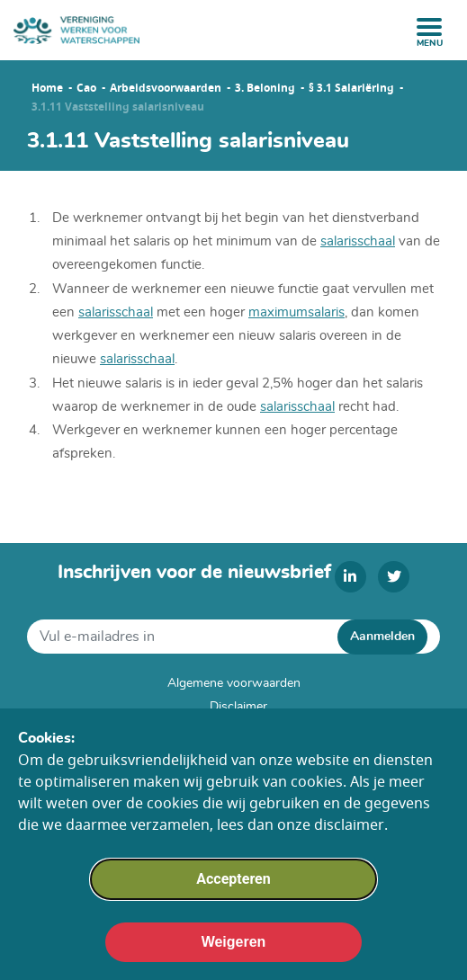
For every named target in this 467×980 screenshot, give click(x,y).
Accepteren (233, 890)
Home (47, 88)
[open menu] (429, 27)
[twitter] (394, 577)
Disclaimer (238, 707)
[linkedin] (350, 577)
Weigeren (234, 953)
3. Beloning (265, 88)
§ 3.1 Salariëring (351, 88)
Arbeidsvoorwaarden (166, 88)
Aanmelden (382, 637)
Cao (86, 88)
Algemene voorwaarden (234, 683)
